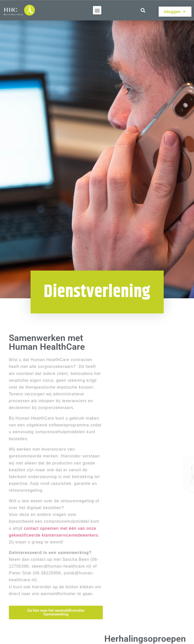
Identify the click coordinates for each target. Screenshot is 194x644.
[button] (97, 10)
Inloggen (175, 11)
